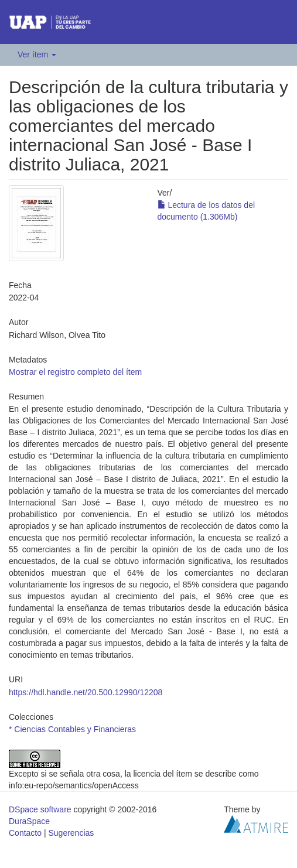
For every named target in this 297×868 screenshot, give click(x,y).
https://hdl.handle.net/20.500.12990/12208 (86, 692)
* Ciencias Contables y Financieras (72, 729)
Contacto (25, 833)
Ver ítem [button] (37, 54)
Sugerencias (71, 833)
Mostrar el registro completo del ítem (75, 372)
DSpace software (40, 809)
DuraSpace (29, 821)
